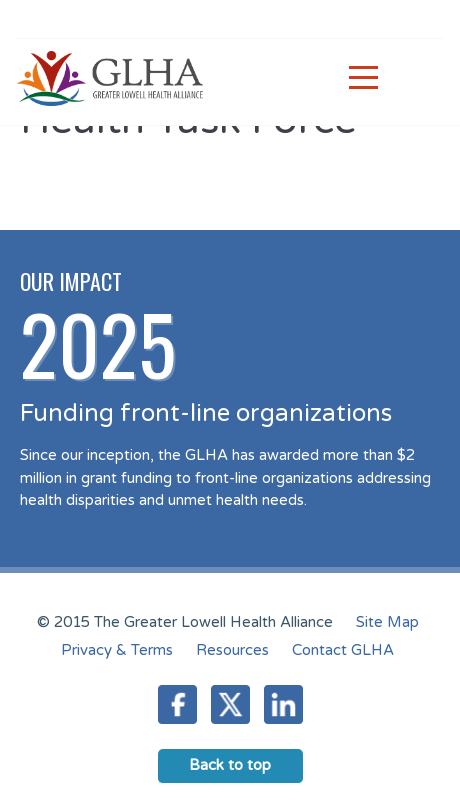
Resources (232, 650)
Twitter (230, 704)
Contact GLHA (343, 650)
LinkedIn (283, 704)
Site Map (387, 622)
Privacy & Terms (117, 650)
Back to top (230, 765)
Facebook (177, 704)
